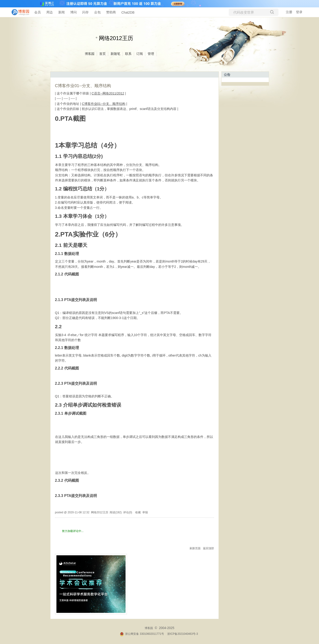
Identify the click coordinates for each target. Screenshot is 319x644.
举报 (145, 512)
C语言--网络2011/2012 (108, 93)
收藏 (138, 512)
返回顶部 (208, 548)
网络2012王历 (116, 38)
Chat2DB (128, 12)
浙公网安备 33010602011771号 (142, 634)
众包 (97, 12)
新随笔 (115, 54)
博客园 (90, 54)
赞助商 (111, 12)
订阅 (140, 54)
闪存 (85, 12)
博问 (73, 12)
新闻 (61, 12)
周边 (50, 12)
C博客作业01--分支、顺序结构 (104, 104)
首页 (102, 54)
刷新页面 (195, 548)
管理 (151, 54)
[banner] (18, 12)
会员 (38, 12)
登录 (299, 12)
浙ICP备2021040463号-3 (183, 634)
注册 (289, 12)
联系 (128, 54)
